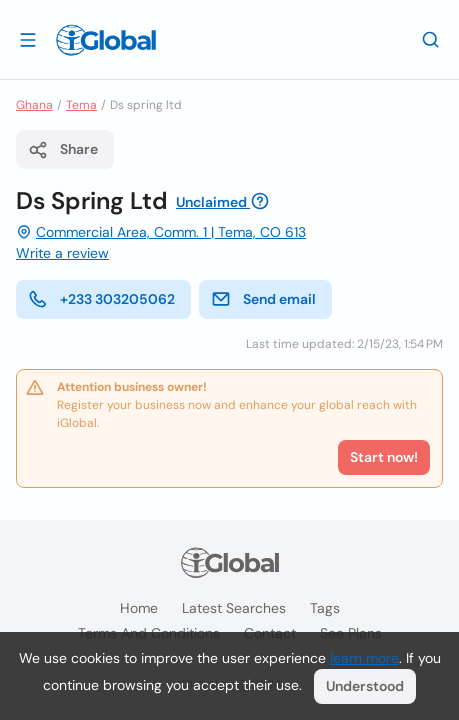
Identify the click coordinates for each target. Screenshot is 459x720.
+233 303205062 (101, 299)
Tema (81, 105)
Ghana (34, 105)
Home (139, 608)
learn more (364, 658)
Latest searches (234, 608)
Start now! (384, 457)
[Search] (431, 39)
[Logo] (106, 40)
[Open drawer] (28, 39)
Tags (325, 608)
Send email (263, 299)
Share (63, 150)
